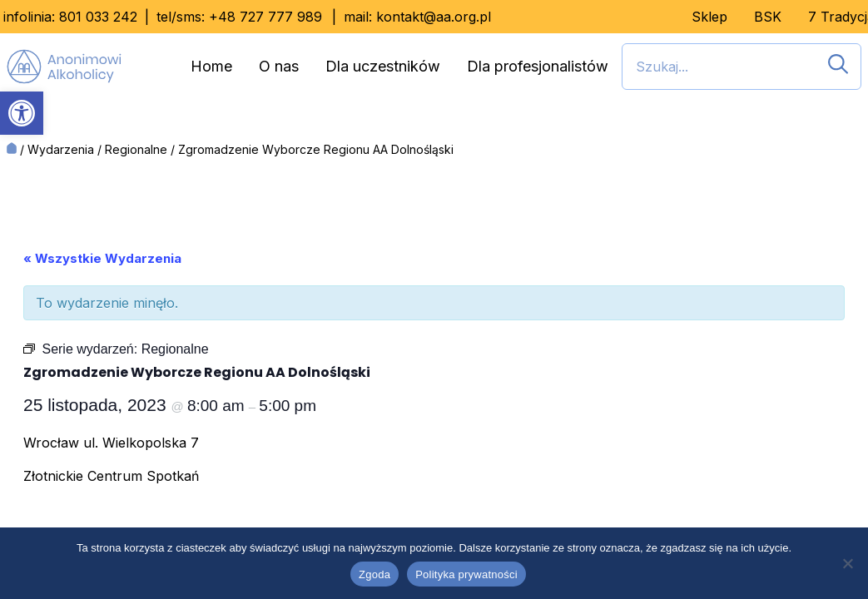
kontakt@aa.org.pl (434, 17)
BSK (768, 17)
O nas (279, 66)
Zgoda (374, 574)
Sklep (709, 17)
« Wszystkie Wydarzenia (102, 258)
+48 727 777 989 (265, 17)
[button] (22, 113)
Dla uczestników (383, 66)
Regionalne (136, 149)
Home (211, 66)
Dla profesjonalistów (538, 66)
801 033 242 (98, 17)
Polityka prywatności (466, 574)
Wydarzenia (61, 149)
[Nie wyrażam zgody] (847, 563)
